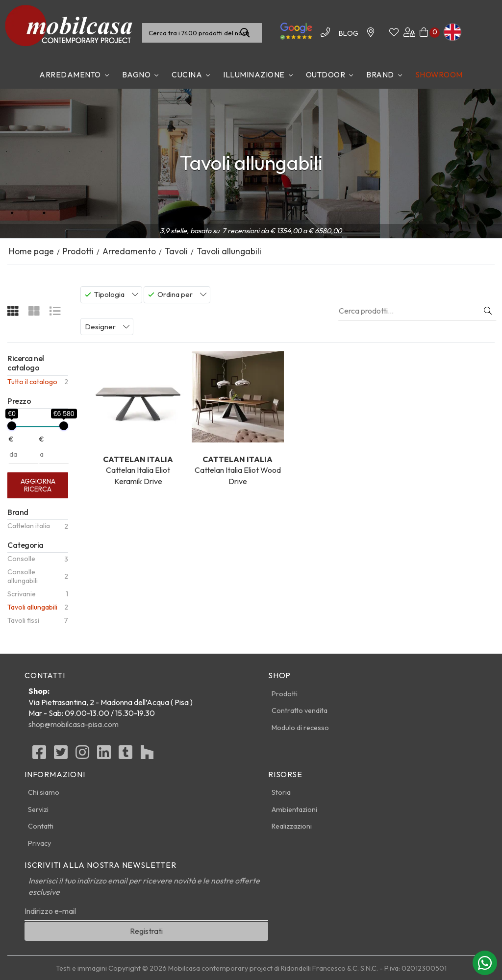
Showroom (439, 74)
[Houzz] (147, 755)
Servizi (38, 809)
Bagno (137, 74)
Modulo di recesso (300, 728)
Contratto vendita (300, 710)
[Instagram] (82, 755)
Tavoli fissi (23, 620)
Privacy (39, 843)
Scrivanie (22, 594)
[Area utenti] (409, 33)
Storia (281, 792)
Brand (380, 74)
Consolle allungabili (23, 576)
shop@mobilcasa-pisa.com (74, 724)
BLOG (349, 33)
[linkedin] (104, 755)
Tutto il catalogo (32, 382)
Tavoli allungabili (32, 607)
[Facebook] (39, 755)
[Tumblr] (125, 755)
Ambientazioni (294, 809)
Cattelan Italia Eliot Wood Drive (238, 418)
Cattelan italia (29, 526)
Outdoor (326, 74)
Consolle (21, 559)
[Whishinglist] (394, 33)
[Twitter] (61, 755)
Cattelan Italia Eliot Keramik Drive (138, 418)
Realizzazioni (292, 826)
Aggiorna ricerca (38, 485)
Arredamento (70, 74)
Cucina (187, 74)
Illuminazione (254, 74)
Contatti (41, 826)
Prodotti (285, 694)
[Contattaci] (371, 33)
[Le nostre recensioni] (296, 38)
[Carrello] (424, 33)
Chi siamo (44, 792)
